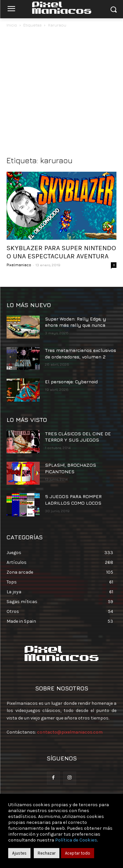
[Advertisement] (61, 93)
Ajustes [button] (19, 853)
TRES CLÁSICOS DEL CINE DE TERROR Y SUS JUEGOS (78, 437)
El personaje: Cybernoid (71, 382)
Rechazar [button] (47, 853)
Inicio (12, 25)
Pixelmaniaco (19, 265)
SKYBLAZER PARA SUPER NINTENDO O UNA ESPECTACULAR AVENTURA (61, 252)
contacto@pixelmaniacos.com (70, 732)
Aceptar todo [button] (78, 853)
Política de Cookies (76, 840)
